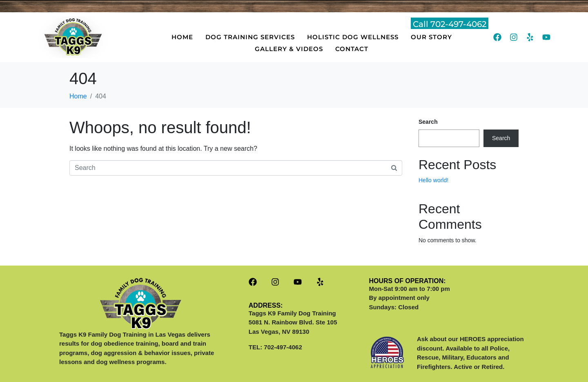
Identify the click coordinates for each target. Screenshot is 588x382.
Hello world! (433, 180)
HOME (182, 37)
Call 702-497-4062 (450, 24)
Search (428, 122)
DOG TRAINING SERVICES (250, 37)
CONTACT (352, 49)
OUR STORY (431, 37)
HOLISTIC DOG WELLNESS (353, 37)
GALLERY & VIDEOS (289, 49)
